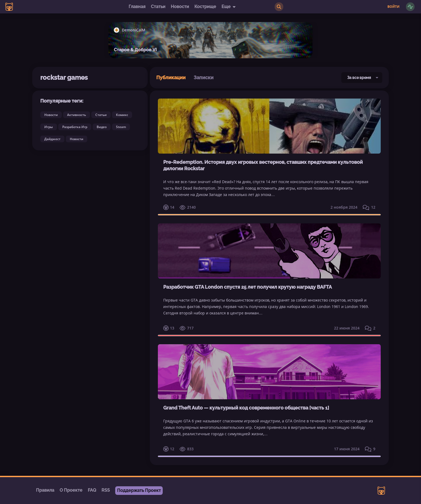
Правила (45, 490)
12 (369, 207)
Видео (102, 127)
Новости (180, 7)
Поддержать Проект (139, 490)
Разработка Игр (75, 127)
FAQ (92, 490)
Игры (49, 127)
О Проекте (71, 490)
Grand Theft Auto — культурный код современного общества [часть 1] (246, 408)
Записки (204, 77)
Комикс (122, 115)
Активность (77, 115)
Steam (121, 127)
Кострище (205, 7)
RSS (106, 490)
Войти (393, 7)
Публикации (171, 77)
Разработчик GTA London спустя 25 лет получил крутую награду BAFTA (248, 287)
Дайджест (52, 139)
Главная (137, 7)
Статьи (158, 7)
